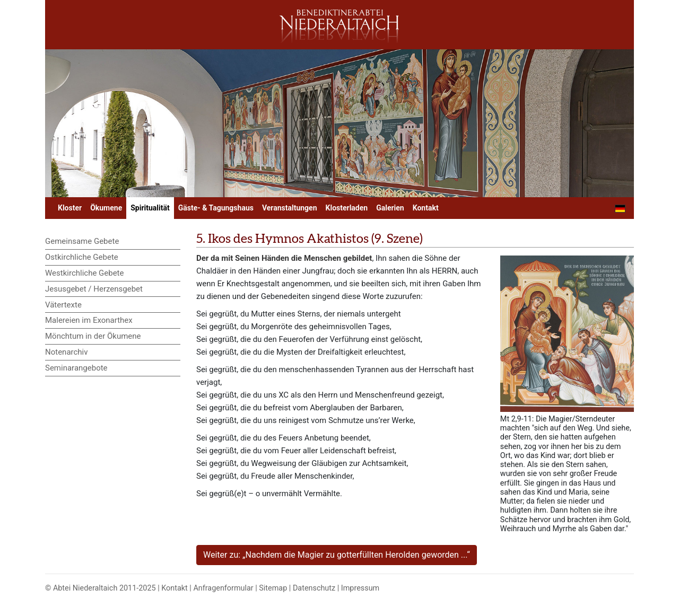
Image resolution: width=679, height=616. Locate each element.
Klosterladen (347, 208)
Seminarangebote (76, 368)
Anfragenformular (223, 588)
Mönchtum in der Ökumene (93, 336)
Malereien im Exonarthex (89, 320)
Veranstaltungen (290, 208)
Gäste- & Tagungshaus (216, 208)
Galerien (390, 208)
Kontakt (426, 208)
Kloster (70, 208)
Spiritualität (150, 208)
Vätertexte (63, 305)
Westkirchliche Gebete (84, 273)
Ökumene (106, 208)
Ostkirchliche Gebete (82, 257)
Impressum (360, 588)
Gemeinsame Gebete (82, 241)
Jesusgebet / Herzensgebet (94, 289)
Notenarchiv (67, 352)
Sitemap (273, 588)
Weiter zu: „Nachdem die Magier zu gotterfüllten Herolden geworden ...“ (337, 555)
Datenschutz (314, 588)
